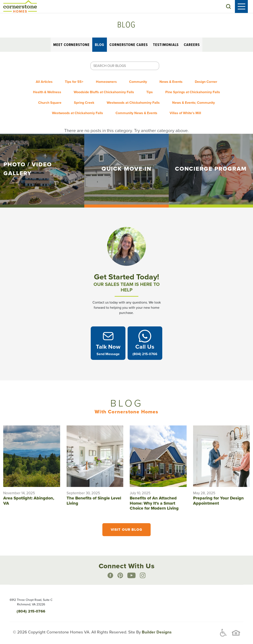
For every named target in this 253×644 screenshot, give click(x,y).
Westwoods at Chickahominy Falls (135, 99)
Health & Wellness (43, 91)
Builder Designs (156, 627)
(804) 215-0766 (31, 606)
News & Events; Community (198, 99)
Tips (151, 91)
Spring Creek (83, 99)
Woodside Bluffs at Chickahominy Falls (103, 91)
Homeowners (105, 82)
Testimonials (166, 46)
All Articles (37, 82)
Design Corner (213, 82)
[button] (234, 7)
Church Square (46, 99)
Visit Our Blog (126, 525)
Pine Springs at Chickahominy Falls (197, 91)
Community (140, 82)
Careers (192, 46)
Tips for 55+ (70, 82)
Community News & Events (136, 108)
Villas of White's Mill (188, 108)
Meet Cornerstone (71, 46)
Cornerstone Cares (129, 46)
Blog (100, 46)
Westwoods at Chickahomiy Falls (75, 108)
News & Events (175, 82)
